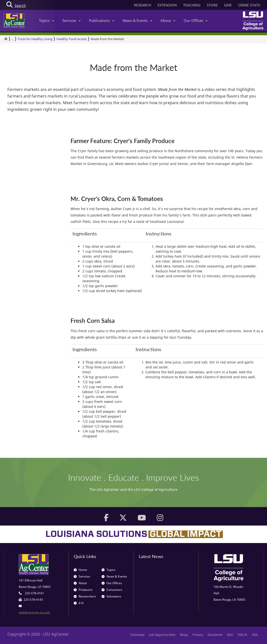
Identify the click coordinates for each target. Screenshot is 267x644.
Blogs (184, 635)
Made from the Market (107, 39)
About (168, 20)
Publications (102, 20)
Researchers (85, 596)
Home (80, 570)
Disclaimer (215, 635)
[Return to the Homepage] (6, 39)
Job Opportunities (162, 635)
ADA (255, 635)
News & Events (137, 20)
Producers (83, 590)
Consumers (112, 590)
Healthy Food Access (72, 39)
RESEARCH (142, 5)
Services (71, 20)
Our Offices (196, 20)
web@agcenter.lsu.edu (34, 612)
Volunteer (137, 635)
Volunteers (111, 596)
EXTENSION (167, 5)
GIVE (228, 5)
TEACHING (192, 5)
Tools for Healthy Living (35, 39)
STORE (212, 5)
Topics (46, 20)
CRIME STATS (249, 5)
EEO (230, 635)
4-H (79, 603)
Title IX (242, 635)
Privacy (198, 635)
